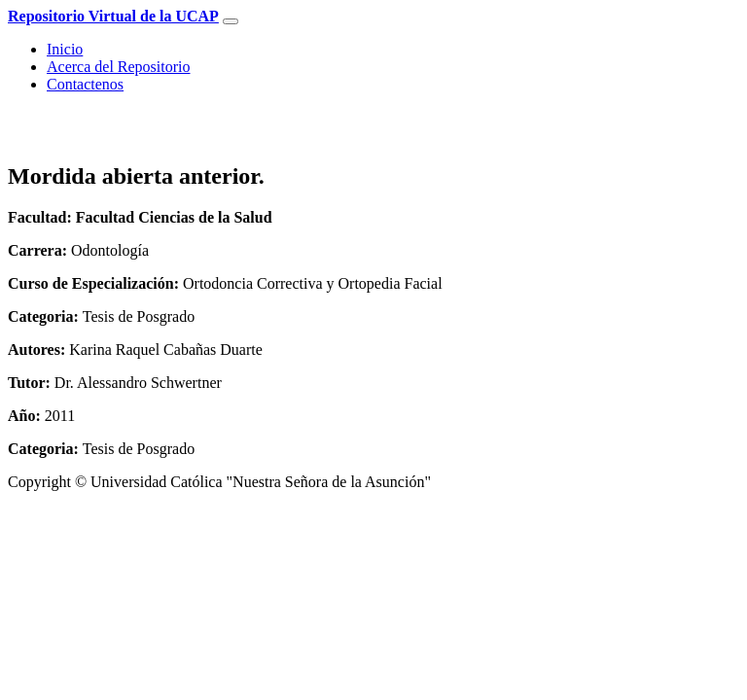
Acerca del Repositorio (119, 67)
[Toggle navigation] (231, 21)
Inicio (65, 49)
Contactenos (85, 84)
